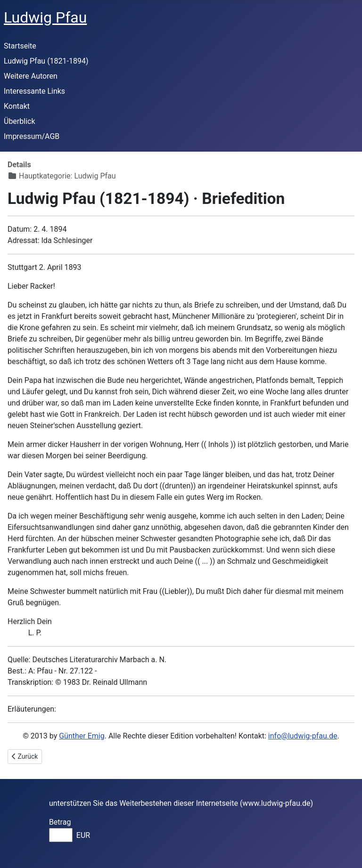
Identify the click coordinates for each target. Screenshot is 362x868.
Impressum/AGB (32, 136)
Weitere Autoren (31, 76)
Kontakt (17, 106)
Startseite (20, 46)
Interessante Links (34, 91)
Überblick (20, 121)
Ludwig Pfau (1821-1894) (46, 61)
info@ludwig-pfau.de (303, 736)
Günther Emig (82, 736)
